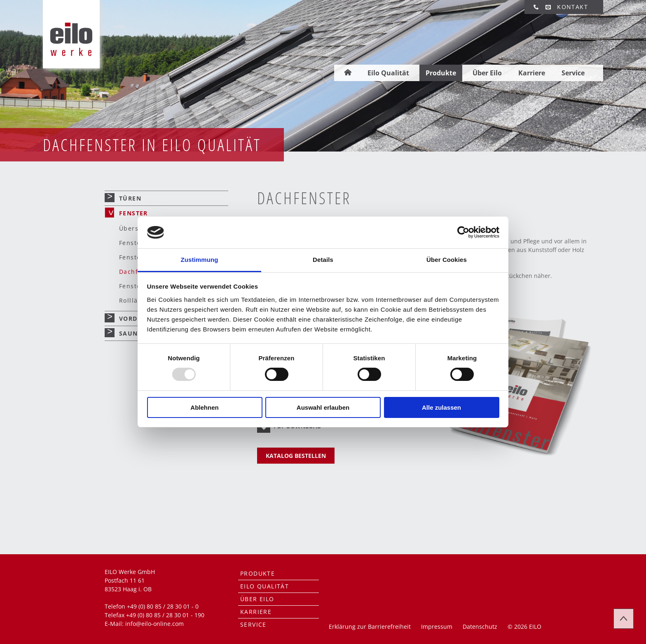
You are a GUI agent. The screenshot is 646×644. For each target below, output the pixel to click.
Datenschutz (480, 626)
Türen (130, 198)
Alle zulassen (441, 407)
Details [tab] (323, 260)
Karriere (532, 61)
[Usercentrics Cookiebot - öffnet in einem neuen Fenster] (463, 232)
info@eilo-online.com (154, 624)
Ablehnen (204, 407)
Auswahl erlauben (323, 407)
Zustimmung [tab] (200, 260)
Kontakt (572, 7)
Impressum (437, 626)
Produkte (441, 61)
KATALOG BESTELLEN (296, 456)
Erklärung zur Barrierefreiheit (370, 626)
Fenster (133, 213)
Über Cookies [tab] (447, 260)
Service (573, 61)
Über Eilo (487, 61)
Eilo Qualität (388, 61)
